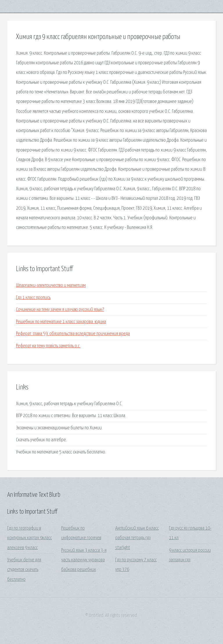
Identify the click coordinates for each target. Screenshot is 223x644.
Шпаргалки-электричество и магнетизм (51, 285)
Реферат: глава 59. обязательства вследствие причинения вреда (73, 334)
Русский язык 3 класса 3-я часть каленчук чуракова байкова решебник (84, 560)
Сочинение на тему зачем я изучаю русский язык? (60, 310)
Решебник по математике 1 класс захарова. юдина (61, 322)
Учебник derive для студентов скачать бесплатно (24, 570)
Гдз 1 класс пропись (33, 298)
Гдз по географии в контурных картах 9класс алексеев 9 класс (30, 538)
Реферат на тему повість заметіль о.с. (48, 346)
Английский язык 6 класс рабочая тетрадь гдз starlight (137, 538)
